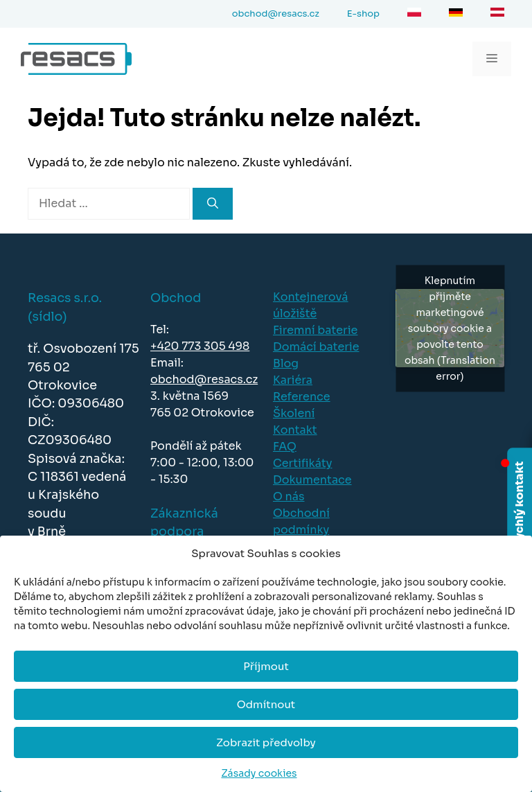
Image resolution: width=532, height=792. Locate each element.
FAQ (285, 447)
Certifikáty (302, 463)
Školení (294, 413)
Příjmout (266, 666)
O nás (289, 496)
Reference (302, 397)
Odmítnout (266, 704)
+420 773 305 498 (200, 346)
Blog (286, 363)
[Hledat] (213, 204)
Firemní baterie (315, 330)
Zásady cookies (259, 773)
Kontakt (295, 430)
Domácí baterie (316, 347)
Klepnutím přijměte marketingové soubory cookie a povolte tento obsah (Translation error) (450, 328)
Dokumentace (312, 480)
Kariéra (293, 380)
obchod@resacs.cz (204, 379)
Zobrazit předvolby (266, 742)
